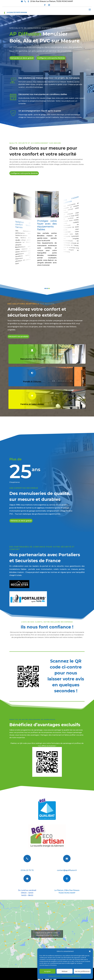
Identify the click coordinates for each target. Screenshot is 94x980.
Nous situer (67, 887)
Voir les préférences (82, 971)
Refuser (65, 971)
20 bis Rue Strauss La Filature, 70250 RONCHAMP (52, 1)
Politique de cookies (55, 976)
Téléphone (27, 867)
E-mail (67, 867)
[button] (90, 951)
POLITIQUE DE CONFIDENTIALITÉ (71, 976)
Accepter (47, 971)
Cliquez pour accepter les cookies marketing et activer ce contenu (47, 934)
